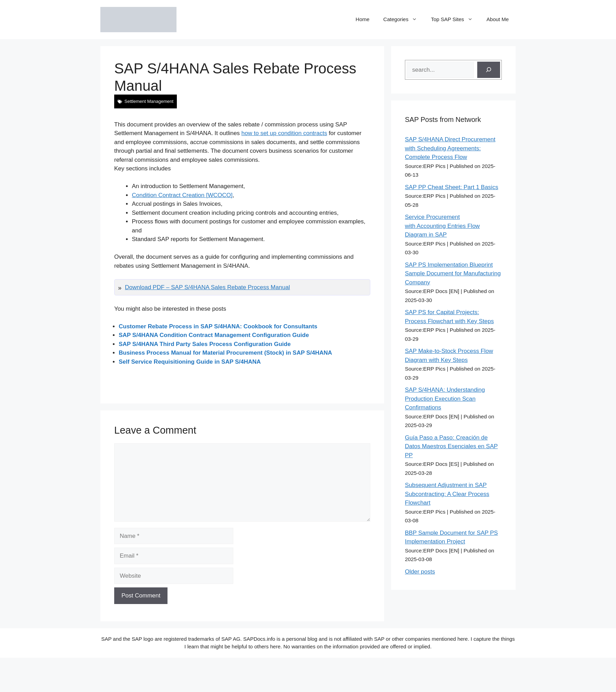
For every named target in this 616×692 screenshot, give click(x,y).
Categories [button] (404, 19)
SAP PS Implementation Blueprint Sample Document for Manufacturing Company (453, 274)
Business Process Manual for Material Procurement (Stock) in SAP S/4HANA (225, 353)
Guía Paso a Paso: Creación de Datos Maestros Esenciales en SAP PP (451, 446)
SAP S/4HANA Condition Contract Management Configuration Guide (214, 335)
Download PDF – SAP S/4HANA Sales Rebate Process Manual (207, 287)
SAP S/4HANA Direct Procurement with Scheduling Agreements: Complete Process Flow (450, 148)
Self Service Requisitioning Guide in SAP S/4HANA (190, 362)
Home (363, 19)
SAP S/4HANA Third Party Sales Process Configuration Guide (205, 344)
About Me (498, 19)
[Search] (489, 70)
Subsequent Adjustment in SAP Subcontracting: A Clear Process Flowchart (447, 494)
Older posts (420, 572)
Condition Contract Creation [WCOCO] (182, 195)
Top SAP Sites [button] (455, 19)
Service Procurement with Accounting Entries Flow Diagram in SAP (442, 226)
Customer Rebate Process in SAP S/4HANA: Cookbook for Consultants (218, 326)
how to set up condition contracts (284, 133)
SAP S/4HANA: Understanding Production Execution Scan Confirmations (445, 399)
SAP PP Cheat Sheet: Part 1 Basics (452, 187)
